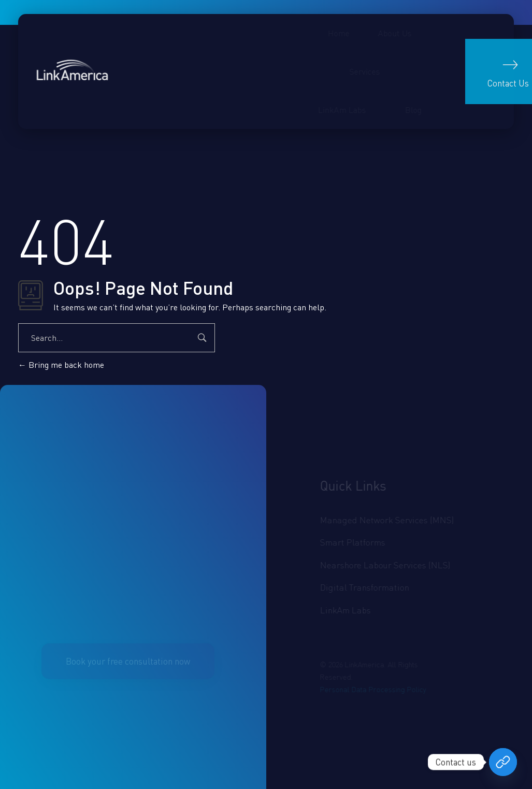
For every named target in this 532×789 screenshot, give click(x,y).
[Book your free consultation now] (503, 762)
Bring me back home (61, 365)
